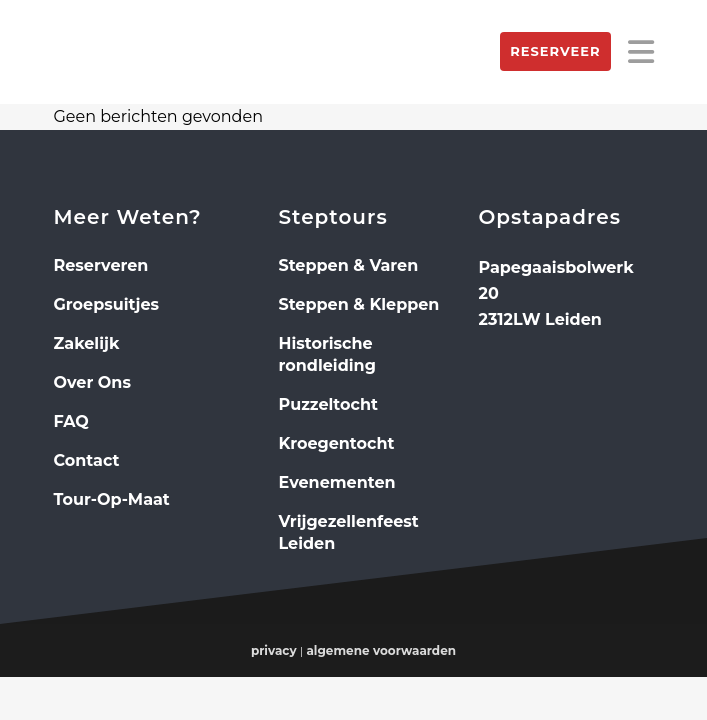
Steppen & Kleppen (358, 304)
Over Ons (92, 382)
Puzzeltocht (327, 404)
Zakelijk (87, 343)
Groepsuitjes (106, 304)
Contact (87, 460)
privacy (274, 650)
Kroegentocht (336, 443)
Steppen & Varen (348, 265)
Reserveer (555, 51)
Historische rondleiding (326, 354)
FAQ (71, 421)
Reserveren (101, 265)
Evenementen (336, 482)
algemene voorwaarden (381, 650)
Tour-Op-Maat (112, 499)
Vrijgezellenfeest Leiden (348, 532)
